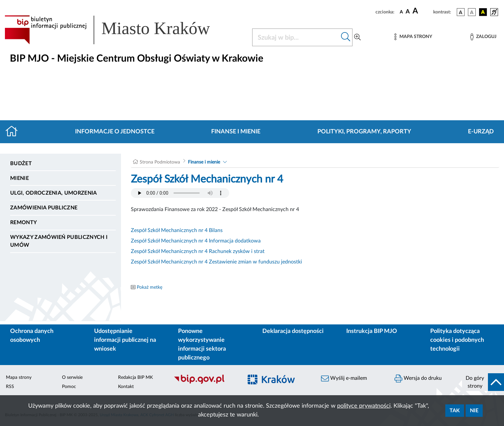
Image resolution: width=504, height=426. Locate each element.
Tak (455, 411)
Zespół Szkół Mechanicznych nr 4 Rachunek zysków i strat (198, 251)
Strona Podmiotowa (160, 162)
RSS (10, 387)
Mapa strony (19, 378)
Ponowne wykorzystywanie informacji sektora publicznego (202, 345)
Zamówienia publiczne (44, 208)
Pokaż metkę (150, 287)
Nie (474, 411)
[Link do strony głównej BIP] (117, 30)
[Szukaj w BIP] (296, 37)
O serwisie (72, 378)
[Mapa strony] (413, 37)
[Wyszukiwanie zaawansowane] (357, 37)
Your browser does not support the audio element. (180, 193)
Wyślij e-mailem (344, 378)
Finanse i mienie (236, 132)
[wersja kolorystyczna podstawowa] (461, 12)
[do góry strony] (483, 382)
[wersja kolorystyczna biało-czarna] (472, 12)
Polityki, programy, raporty (364, 132)
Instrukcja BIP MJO (372, 331)
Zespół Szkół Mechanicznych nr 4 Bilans (177, 230)
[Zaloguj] (483, 37)
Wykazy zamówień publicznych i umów (59, 241)
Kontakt (126, 387)
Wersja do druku (418, 378)
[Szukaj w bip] (346, 37)
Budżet (21, 164)
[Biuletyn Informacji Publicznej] (205, 383)
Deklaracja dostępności (293, 331)
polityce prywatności (364, 406)
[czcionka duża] (422, 11)
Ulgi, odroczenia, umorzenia (54, 193)
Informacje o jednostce (115, 132)
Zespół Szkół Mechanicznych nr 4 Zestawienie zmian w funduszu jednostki (216, 262)
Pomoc (69, 387)
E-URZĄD (481, 132)
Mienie (20, 178)
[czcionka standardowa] (401, 12)
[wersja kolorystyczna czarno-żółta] (483, 12)
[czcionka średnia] (408, 12)
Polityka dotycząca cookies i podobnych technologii (457, 340)
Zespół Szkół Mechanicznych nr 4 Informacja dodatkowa (196, 241)
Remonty (23, 223)
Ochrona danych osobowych (32, 336)
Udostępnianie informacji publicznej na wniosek (125, 340)
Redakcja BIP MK (135, 378)
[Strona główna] (14, 132)
